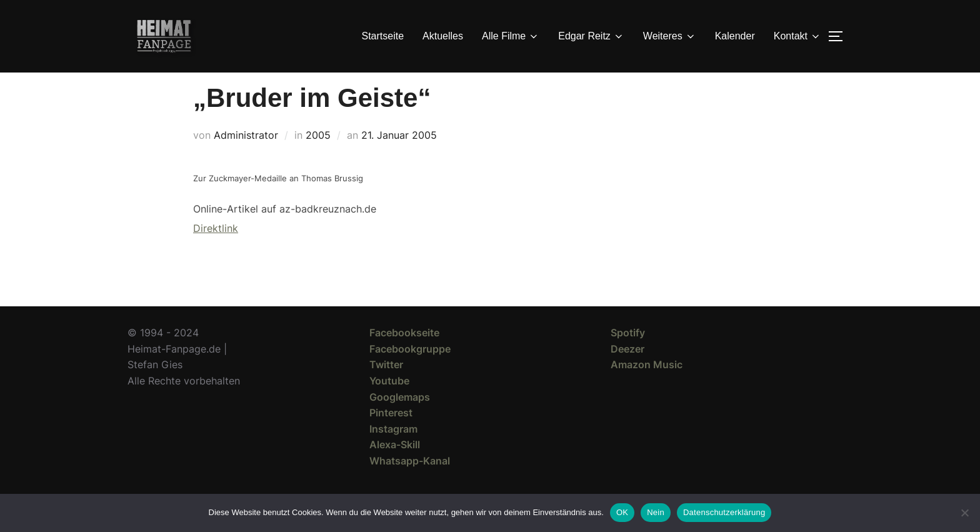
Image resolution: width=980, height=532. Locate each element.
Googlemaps (400, 419)
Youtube (389, 403)
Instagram (393, 451)
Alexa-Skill (395, 467)
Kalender (735, 36)
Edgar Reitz (591, 36)
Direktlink (216, 251)
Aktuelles (443, 36)
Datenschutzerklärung (724, 512)
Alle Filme (511, 36)
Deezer (627, 371)
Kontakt (797, 36)
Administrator (246, 158)
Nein (656, 512)
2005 (318, 158)
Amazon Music (647, 387)
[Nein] (964, 513)
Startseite (383, 36)
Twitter (386, 387)
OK (622, 512)
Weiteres (670, 36)
